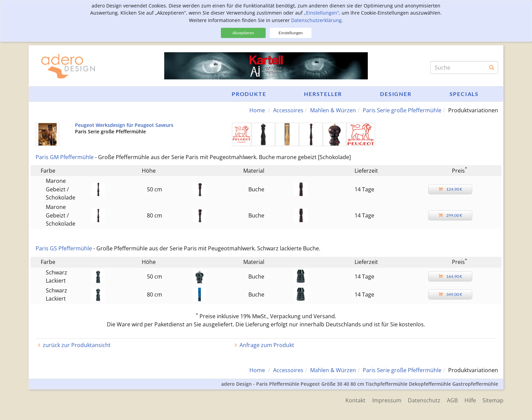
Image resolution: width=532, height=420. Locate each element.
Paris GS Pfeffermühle (64, 248)
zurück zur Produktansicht (77, 345)
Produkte (249, 94)
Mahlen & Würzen (333, 110)
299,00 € (451, 215)
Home (257, 110)
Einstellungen (291, 33)
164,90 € (451, 276)
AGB (452, 400)
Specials (464, 94)
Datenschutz (423, 400)
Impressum (386, 400)
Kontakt (354, 400)
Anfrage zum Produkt (267, 345)
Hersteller (323, 94)
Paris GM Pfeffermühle (65, 157)
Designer (396, 94)
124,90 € (451, 189)
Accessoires (288, 110)
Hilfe (470, 400)
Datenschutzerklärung (316, 20)
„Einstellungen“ (321, 13)
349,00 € (451, 294)
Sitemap (493, 400)
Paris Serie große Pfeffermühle (402, 110)
